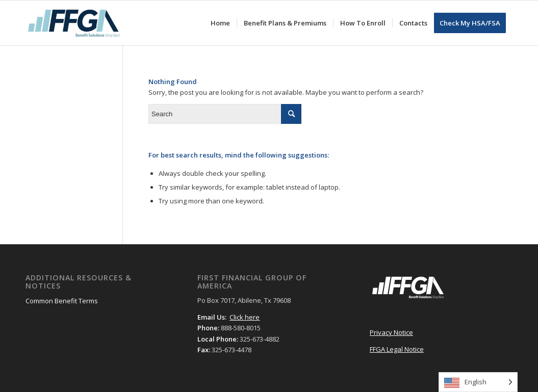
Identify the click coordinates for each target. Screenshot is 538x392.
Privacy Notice (391, 332)
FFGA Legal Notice (397, 349)
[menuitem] (220, 23)
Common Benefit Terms (62, 301)
